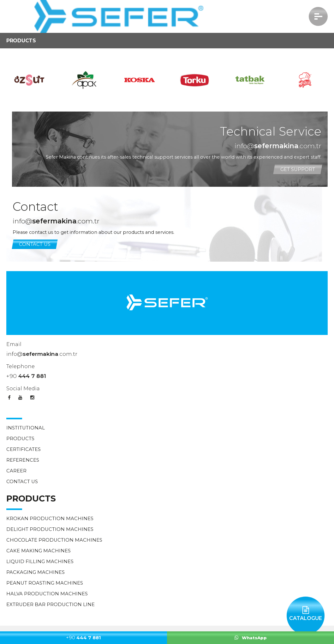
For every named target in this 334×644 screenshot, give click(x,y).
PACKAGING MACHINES (36, 572)
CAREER (16, 471)
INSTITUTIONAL (26, 428)
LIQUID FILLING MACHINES (40, 562)
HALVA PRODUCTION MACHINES (47, 594)
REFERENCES (23, 460)
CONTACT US (35, 244)
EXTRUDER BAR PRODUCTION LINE (51, 605)
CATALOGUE (306, 609)
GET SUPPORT (298, 169)
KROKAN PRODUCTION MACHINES (50, 519)
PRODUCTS (20, 439)
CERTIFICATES (24, 449)
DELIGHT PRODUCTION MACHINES (50, 529)
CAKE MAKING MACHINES (39, 551)
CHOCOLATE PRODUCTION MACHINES (54, 540)
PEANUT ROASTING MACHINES (45, 583)
